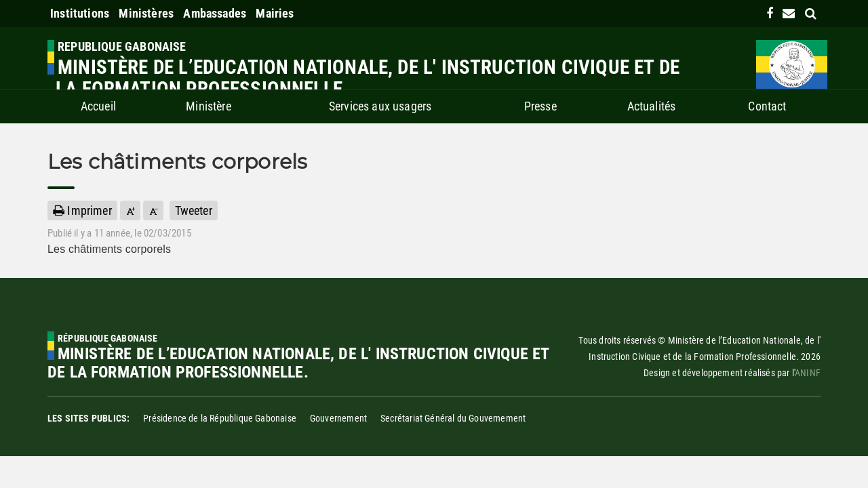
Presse (540, 106)
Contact (767, 106)
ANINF (808, 373)
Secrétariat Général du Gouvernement (453, 418)
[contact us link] (789, 13)
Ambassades (215, 13)
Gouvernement (338, 418)
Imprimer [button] (82, 210)
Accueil (98, 106)
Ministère (209, 106)
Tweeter (194, 210)
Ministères (146, 13)
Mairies (275, 13)
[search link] (811, 13)
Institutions (80, 13)
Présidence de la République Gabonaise (220, 418)
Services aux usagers (380, 106)
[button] (130, 210)
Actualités (652, 106)
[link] (770, 13)
